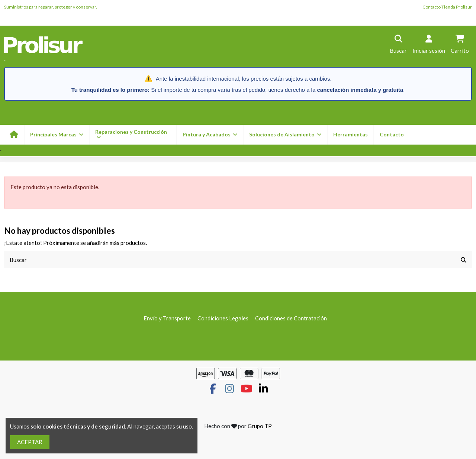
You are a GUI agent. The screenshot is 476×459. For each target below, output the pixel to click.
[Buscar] (464, 260)
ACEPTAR (30, 442)
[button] (210, 135)
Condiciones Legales (223, 319)
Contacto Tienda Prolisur (447, 7)
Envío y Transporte (167, 319)
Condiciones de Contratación (291, 319)
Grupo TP (260, 426)
